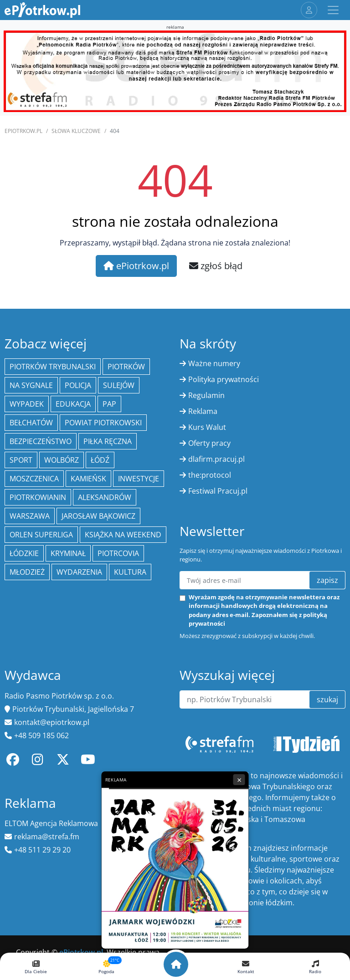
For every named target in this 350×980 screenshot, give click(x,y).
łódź (100, 460)
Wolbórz (62, 460)
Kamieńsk (88, 479)
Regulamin (206, 395)
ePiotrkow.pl (23, 131)
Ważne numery (214, 363)
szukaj (327, 699)
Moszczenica (34, 479)
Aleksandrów (105, 497)
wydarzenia (79, 572)
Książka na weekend (123, 535)
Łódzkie (24, 553)
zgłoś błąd (216, 266)
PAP (109, 404)
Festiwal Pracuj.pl (218, 491)
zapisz (327, 580)
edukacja (73, 404)
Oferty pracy (209, 443)
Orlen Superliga (41, 535)
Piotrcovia (118, 553)
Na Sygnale (31, 385)
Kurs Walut (207, 427)
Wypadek (27, 404)
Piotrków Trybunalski (53, 367)
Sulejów (119, 385)
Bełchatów (31, 423)
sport (21, 460)
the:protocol (210, 475)
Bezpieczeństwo (41, 441)
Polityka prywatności (224, 379)
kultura (130, 572)
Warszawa (30, 516)
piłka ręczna (108, 441)
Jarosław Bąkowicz (98, 516)
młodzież (27, 572)
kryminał (68, 553)
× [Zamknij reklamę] (239, 780)
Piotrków (126, 367)
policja (78, 385)
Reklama (203, 411)
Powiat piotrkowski (103, 423)
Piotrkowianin (38, 497)
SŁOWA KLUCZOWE (76, 131)
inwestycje (139, 479)
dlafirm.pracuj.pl (216, 459)
